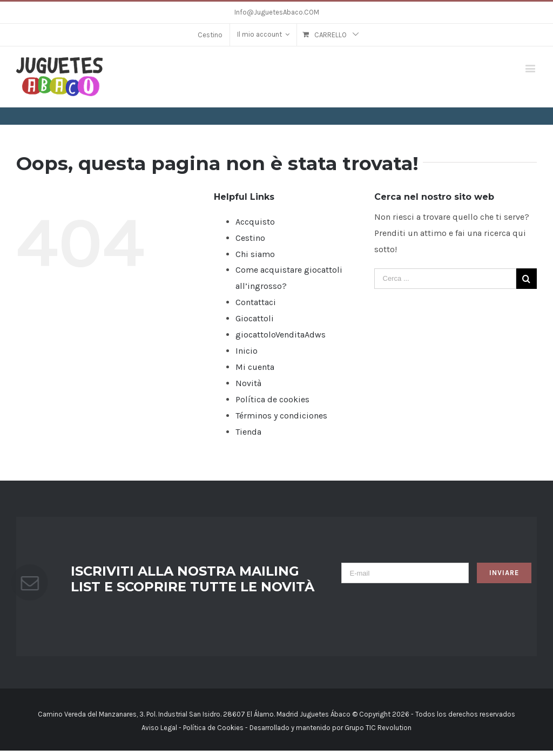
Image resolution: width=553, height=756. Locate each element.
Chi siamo (255, 254)
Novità (248, 383)
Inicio (247, 351)
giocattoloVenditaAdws (281, 335)
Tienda (248, 432)
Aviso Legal (159, 728)
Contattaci (256, 302)
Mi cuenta (255, 367)
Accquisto (255, 222)
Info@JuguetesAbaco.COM (277, 12)
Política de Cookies (213, 728)
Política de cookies (272, 399)
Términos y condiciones (281, 416)
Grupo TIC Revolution (378, 728)
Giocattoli (255, 318)
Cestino (250, 238)
